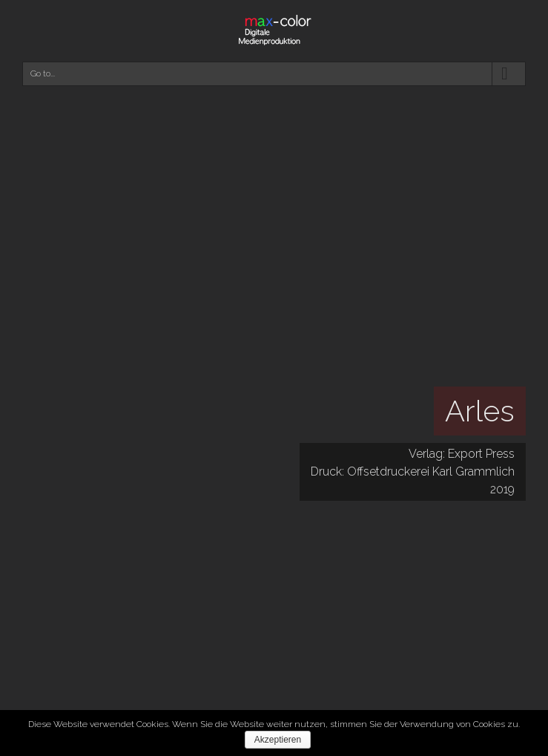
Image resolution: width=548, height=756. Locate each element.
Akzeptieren (278, 740)
